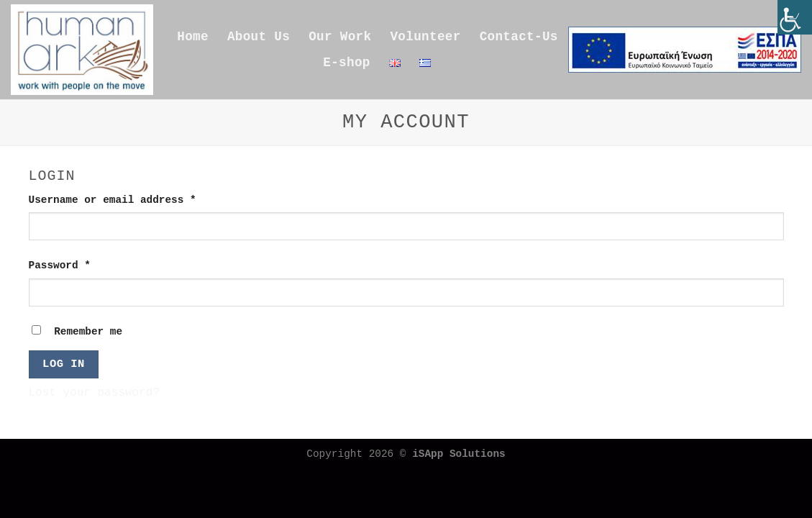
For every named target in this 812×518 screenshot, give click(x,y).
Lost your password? (94, 393)
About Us (259, 37)
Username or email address (137, 199)
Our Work (340, 37)
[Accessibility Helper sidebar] (795, 17)
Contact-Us (519, 37)
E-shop (346, 63)
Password (84, 264)
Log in (64, 364)
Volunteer (425, 37)
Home (193, 37)
